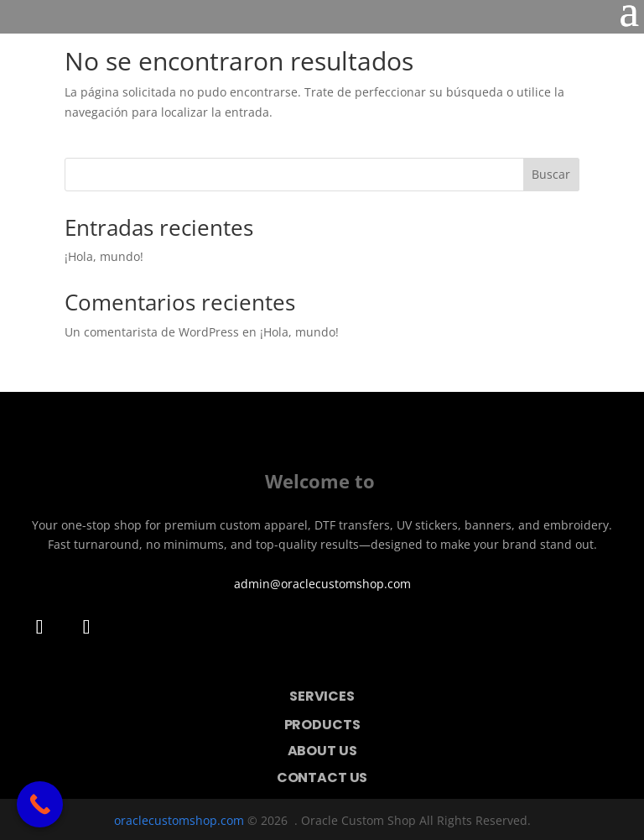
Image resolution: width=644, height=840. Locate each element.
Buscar (551, 174)
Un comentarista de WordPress (152, 332)
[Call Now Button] (40, 804)
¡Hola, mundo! (104, 256)
